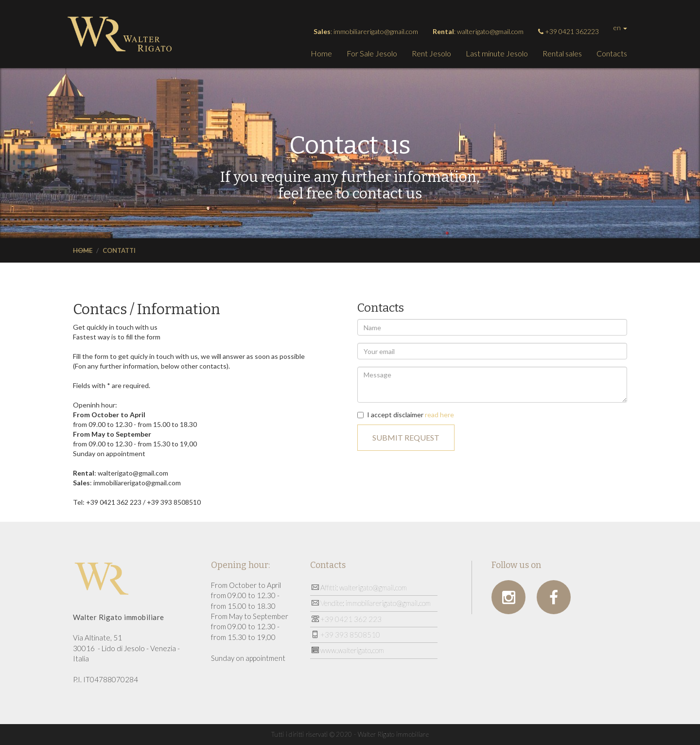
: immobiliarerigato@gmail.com (366, 31)
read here (439, 415)
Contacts (612, 53)
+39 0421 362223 (569, 31)
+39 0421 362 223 (347, 619)
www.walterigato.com (348, 650)
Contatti (119, 250)
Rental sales (562, 53)
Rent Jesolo (431, 53)
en (620, 27)
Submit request (406, 437)
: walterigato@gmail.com (478, 31)
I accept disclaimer (406, 415)
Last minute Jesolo (497, 53)
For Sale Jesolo (372, 53)
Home (321, 53)
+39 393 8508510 (346, 635)
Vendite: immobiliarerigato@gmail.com (371, 603)
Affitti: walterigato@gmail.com (359, 587)
